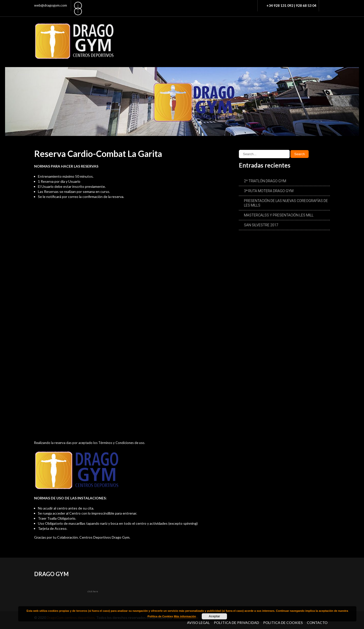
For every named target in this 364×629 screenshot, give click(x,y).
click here (93, 591)
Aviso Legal (198, 623)
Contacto (317, 623)
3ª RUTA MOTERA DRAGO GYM (269, 191)
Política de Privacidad (236, 623)
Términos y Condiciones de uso (121, 443)
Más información (185, 616)
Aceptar (214, 616)
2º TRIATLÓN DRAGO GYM (265, 181)
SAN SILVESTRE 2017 (261, 225)
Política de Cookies (283, 623)
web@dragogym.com (51, 5)
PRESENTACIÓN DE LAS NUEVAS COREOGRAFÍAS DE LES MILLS (286, 203)
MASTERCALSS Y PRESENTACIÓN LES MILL (279, 215)
